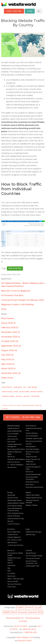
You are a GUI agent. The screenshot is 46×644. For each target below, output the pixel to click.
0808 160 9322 (29, 629)
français (23, 612)
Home (5, 405)
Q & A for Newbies (13, 434)
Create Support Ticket (32, 566)
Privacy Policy (12, 587)
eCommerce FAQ (13, 439)
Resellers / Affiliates (32, 505)
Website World (24, 641)
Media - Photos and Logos (16, 579)
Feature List (11, 457)
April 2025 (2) (8, 364)
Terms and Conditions (14, 584)
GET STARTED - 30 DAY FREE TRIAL (23, 417)
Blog (19, 405)
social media (24, 392)
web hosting (15, 268)
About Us (12, 405)
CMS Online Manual (14, 462)
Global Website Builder (15, 431)
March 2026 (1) (8, 323)
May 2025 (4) (8, 359)
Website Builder (13, 426)
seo (25, 387)
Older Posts (7, 378)
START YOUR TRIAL (14, 11)
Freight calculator (31, 457)
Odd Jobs (10, 521)
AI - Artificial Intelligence (15, 465)
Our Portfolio (11, 573)
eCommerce (7, 387)
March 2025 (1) (8, 369)
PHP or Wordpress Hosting (15, 513)
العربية (38, 607)
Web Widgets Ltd (24, 637)
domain (19, 396)
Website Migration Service (34, 498)
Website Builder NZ (13, 428)
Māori (14, 612)
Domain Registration (14, 532)
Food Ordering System (33, 449)
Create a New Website (33, 495)
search (39, 11)
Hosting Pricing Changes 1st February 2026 (23, 300)
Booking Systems (31, 447)
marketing (18, 387)
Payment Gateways (32, 433)
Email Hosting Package (15, 506)
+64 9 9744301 (20, 626)
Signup (28, 492)
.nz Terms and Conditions (15, 545)
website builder (8, 396)
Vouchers (29, 444)
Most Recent (8, 318)
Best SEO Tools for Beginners (16, 291)
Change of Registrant (14, 537)
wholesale (35, 396)
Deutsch (29, 607)
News (9, 571)
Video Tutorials (12, 436)
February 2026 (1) (10, 328)
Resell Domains (12, 543)
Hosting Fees (11, 495)
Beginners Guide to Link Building (17, 305)
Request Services (31, 553)
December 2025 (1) (10, 332)
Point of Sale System (32, 436)
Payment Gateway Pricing (16, 519)
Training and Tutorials (33, 558)
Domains (11, 529)
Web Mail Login (31, 535)
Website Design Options (15, 500)
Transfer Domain (13, 535)
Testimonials (11, 576)
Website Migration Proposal (16, 503)
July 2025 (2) (7, 355)
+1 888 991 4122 (30, 632)
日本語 (6, 612)
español (33, 612)
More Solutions (12, 467)
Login (28, 529)
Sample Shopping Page (33, 474)
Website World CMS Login (34, 532)
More (4, 309)
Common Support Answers (34, 556)
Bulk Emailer (11, 442)
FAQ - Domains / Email (14, 540)
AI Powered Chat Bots (12, 295)
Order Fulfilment (31, 464)
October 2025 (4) (10, 341)
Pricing (10, 492)
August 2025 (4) (9, 350)
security (27, 396)
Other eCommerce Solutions (34, 487)
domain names (37, 392)
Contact (29, 550)
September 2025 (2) (11, 346)
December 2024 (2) (11, 373)
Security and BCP (13, 581)
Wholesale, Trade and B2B (34, 439)
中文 (41, 612)
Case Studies (11, 565)
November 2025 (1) (11, 337)
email (16, 392)
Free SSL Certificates (14, 516)
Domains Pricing (13, 498)
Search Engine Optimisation (16, 449)
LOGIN (30, 11)
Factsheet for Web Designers (16, 459)
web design (32, 387)
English (20, 607)
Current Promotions (14, 524)
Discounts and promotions (34, 441)
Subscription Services (32, 482)
